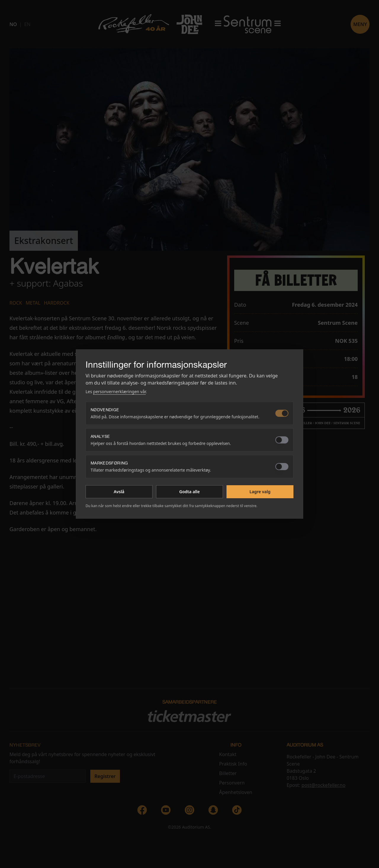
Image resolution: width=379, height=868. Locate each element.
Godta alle (189, 492)
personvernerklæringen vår (120, 392)
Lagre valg (260, 492)
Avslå (119, 492)
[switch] (282, 413)
